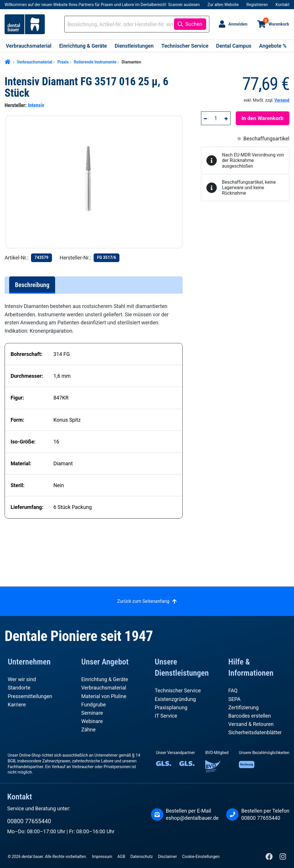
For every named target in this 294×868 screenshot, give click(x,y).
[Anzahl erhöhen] (226, 118)
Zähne (88, 730)
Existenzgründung (175, 699)
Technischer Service (178, 690)
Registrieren (257, 5)
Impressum (102, 857)
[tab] (32, 285)
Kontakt (283, 5)
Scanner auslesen (184, 5)
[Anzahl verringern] (205, 118)
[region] (96, 182)
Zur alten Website (223, 5)
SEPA (234, 699)
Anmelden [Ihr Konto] (238, 24)
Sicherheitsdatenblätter (255, 732)
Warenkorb (276, 22)
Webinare (92, 721)
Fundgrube (94, 705)
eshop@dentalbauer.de (192, 818)
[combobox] (120, 24)
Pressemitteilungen (30, 696)
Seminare (92, 713)
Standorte (19, 688)
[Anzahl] (216, 118)
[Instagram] (283, 858)
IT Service (166, 716)
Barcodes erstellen (250, 716)
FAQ (233, 690)
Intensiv (36, 105)
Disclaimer (167, 857)
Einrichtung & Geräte (105, 679)
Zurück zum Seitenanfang (143, 601)
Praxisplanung (171, 707)
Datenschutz (142, 857)
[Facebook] (270, 858)
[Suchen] (190, 24)
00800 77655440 (29, 821)
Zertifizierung (243, 707)
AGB (121, 857)
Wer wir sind (22, 679)
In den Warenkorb (262, 118)
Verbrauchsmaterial (104, 688)
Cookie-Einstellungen (201, 857)
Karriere (17, 705)
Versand (282, 100)
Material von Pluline (104, 696)
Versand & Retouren (251, 724)
